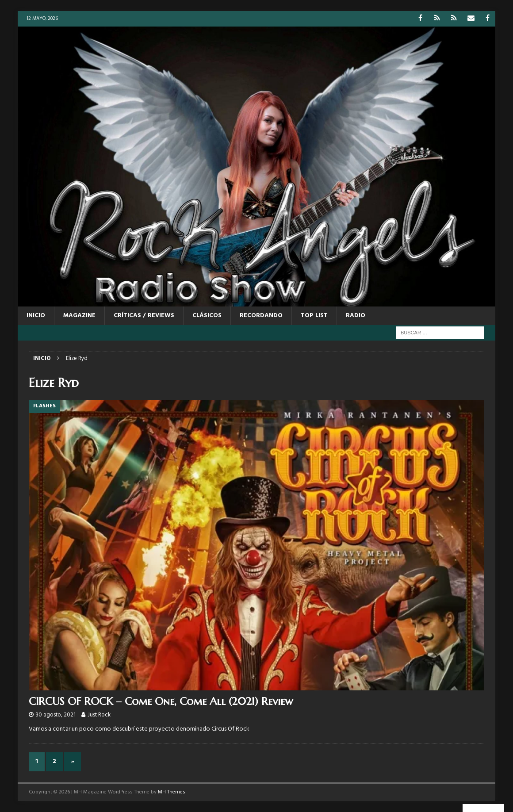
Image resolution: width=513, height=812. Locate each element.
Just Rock (99, 715)
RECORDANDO (261, 316)
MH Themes (172, 792)
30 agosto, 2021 (56, 715)
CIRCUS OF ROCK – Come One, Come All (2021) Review (161, 701)
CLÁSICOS (207, 316)
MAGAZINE (79, 316)
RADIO (356, 316)
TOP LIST (314, 316)
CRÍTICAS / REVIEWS (144, 316)
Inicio (36, 316)
